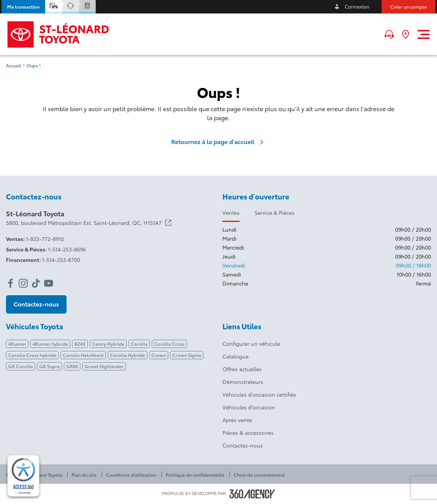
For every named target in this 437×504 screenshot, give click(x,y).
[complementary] (23, 476)
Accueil (14, 65)
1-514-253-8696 (67, 249)
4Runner (17, 344)
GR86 (72, 366)
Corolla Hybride (127, 355)
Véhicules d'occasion (249, 407)
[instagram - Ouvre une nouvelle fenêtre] (23, 283)
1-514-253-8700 (61, 260)
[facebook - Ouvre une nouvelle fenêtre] (10, 283)
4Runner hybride (50, 344)
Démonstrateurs (243, 382)
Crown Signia (187, 355)
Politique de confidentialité (195, 475)
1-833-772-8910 (45, 239)
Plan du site (84, 475)
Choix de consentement (259, 475)
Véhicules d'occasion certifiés (259, 394)
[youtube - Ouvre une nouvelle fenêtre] (49, 283)
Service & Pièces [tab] (275, 213)
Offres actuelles (242, 369)
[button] (23, 7)
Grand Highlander (104, 366)
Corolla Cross (169, 344)
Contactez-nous (243, 445)
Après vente (237, 420)
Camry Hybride (108, 344)
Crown (159, 355)
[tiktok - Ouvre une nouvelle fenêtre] (36, 283)
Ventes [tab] (231, 213)
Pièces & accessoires (248, 433)
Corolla (139, 344)
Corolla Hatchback (83, 355)
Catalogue (236, 356)
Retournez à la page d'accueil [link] (219, 141)
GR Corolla (21, 366)
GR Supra (50, 366)
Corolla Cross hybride (32, 355)
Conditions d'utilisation (131, 475)
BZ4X (80, 344)
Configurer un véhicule (251, 343)
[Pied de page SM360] (252, 494)
